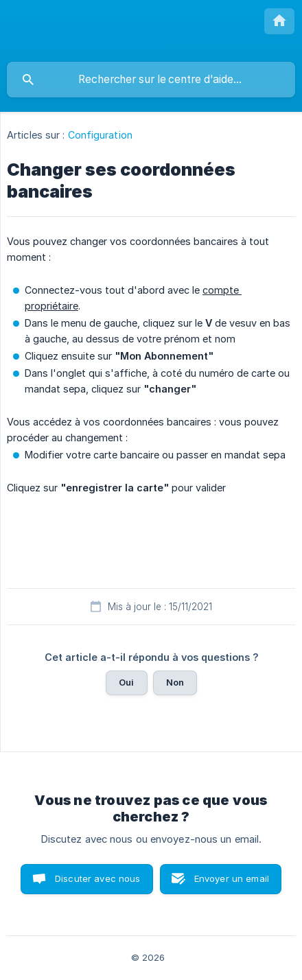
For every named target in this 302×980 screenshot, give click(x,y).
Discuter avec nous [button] (98, 878)
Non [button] (175, 682)
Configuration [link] (100, 135)
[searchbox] (151, 80)
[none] (279, 21)
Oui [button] (126, 682)
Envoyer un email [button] (232, 878)
